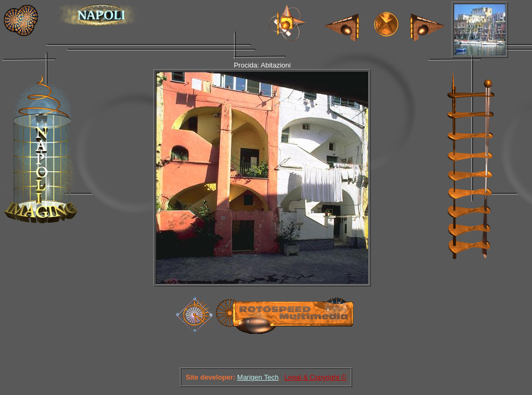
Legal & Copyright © (315, 377)
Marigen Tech (258, 377)
